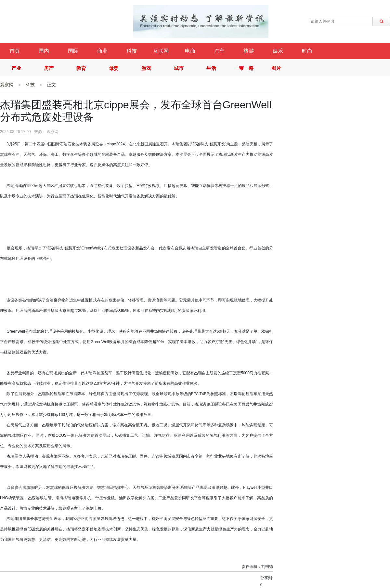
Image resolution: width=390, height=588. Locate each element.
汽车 (219, 51)
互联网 (161, 51)
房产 (49, 68)
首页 (15, 51)
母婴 (114, 68)
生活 (211, 68)
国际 (73, 51)
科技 (132, 51)
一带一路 (244, 68)
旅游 (249, 51)
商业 (102, 51)
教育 (81, 68)
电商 (190, 51)
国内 (44, 51)
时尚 (307, 51)
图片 (276, 68)
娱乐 (278, 51)
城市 (179, 68)
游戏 (146, 68)
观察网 (7, 85)
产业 (16, 68)
